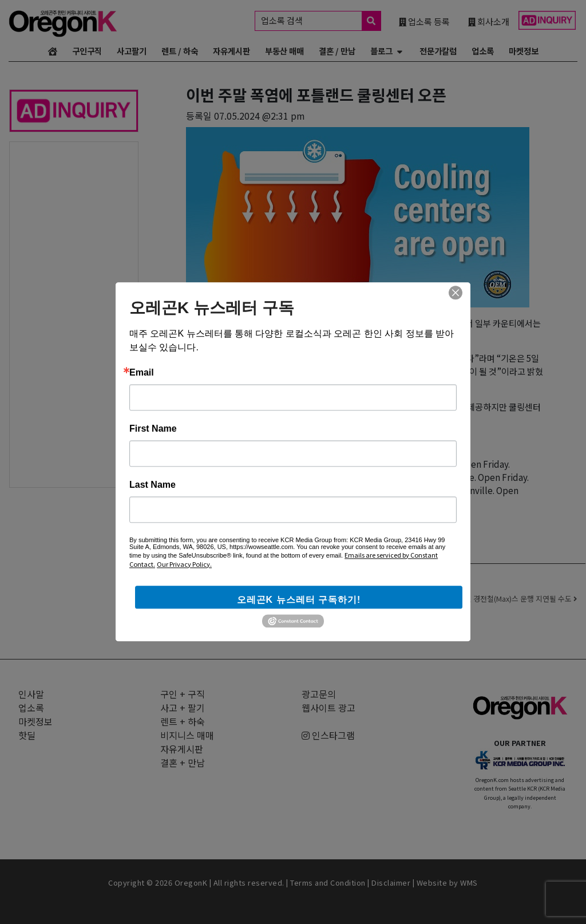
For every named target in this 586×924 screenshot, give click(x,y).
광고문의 (319, 694)
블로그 (381, 51)
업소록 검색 (321, 21)
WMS (469, 882)
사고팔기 (132, 51)
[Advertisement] (74, 314)
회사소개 (489, 21)
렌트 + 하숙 (183, 721)
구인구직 (87, 51)
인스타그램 (328, 735)
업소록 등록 (424, 21)
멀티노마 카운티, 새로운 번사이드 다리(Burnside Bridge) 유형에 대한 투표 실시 (282, 599)
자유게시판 (231, 51)
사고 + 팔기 (183, 708)
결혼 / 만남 (337, 51)
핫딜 (27, 735)
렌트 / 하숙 (180, 51)
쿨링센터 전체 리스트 (318, 516)
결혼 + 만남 (183, 763)
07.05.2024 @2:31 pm (260, 116)
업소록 (483, 51)
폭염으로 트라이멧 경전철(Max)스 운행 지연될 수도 (496, 599)
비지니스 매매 (187, 735)
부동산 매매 (284, 51)
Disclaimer (391, 882)
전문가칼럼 (438, 51)
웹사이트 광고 (328, 708)
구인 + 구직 (183, 694)
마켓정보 (524, 51)
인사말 (31, 694)
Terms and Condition (328, 882)
